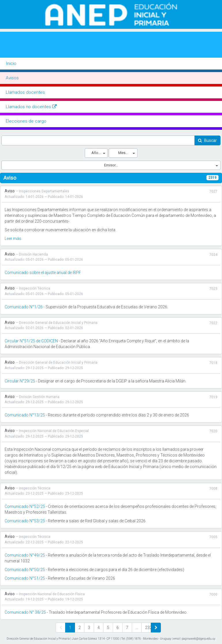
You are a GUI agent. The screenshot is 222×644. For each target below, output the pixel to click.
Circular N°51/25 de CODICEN (31, 341)
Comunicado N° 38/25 (25, 612)
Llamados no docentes (31, 107)
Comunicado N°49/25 (25, 555)
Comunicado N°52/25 (25, 506)
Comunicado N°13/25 (25, 415)
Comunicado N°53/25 (25, 521)
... (137, 628)
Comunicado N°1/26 (24, 307)
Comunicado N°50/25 (25, 570)
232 (148, 628)
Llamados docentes (25, 92)
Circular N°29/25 (20, 381)
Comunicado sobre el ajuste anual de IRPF (43, 273)
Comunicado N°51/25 (25, 578)
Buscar (210, 140)
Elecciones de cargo (26, 121)
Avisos (12, 78)
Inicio (11, 63)
